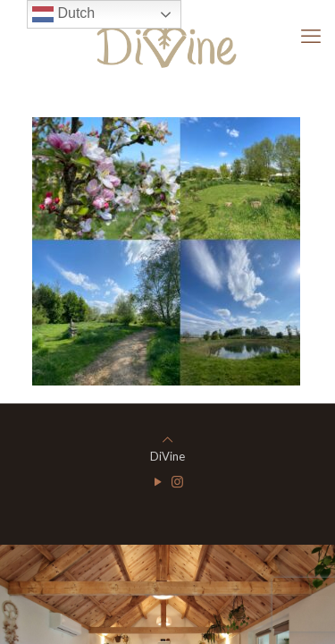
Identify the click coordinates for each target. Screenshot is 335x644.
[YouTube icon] (159, 481)
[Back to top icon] (167, 439)
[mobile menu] (311, 36)
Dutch (63, 14)
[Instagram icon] (177, 481)
